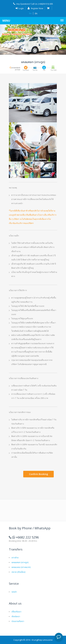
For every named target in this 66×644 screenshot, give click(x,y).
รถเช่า (14, 592)
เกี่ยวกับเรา (16, 611)
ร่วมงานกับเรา (18, 621)
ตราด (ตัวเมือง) (18, 572)
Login (20, 8)
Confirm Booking (38, 474)
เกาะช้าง (15, 557)
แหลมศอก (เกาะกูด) (20, 562)
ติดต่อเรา (16, 616)
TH (30, 14)
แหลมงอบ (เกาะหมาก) (21, 567)
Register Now (35, 8)
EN (36, 14)
